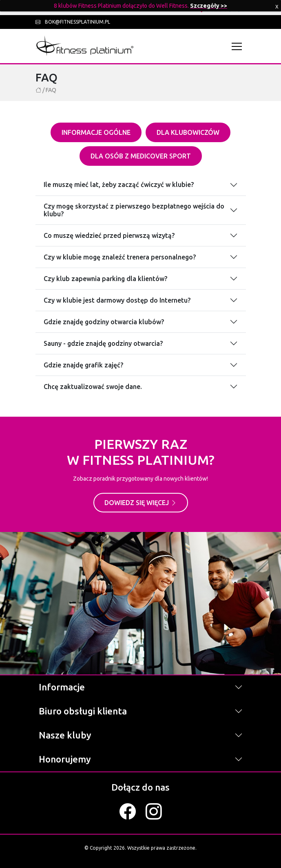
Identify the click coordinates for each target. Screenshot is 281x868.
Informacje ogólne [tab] (96, 132)
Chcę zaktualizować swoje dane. (93, 387)
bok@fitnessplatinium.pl (73, 22)
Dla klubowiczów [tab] (188, 132)
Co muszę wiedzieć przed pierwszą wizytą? (109, 235)
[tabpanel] (141, 281)
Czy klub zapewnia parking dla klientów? (105, 279)
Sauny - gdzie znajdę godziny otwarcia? (103, 343)
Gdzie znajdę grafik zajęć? (83, 365)
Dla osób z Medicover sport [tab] (141, 156)
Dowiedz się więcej (141, 503)
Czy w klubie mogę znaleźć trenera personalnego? (120, 257)
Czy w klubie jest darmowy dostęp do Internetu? (117, 300)
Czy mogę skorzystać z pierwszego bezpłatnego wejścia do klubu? (134, 210)
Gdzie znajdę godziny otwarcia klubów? (104, 322)
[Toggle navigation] (239, 46)
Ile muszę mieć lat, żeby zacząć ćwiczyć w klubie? (119, 185)
